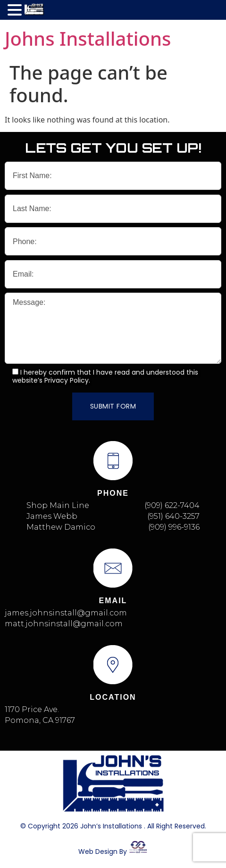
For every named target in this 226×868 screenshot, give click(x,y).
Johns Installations (88, 38)
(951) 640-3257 (173, 516)
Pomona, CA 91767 (40, 720)
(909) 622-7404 (172, 505)
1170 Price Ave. (32, 709)
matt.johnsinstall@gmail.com (64, 624)
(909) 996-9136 (174, 527)
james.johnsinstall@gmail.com (66, 613)
